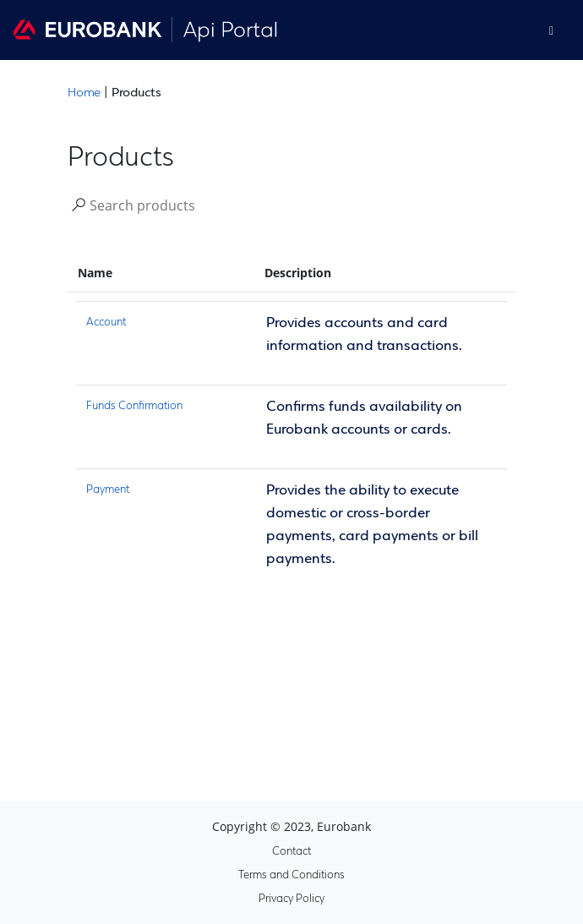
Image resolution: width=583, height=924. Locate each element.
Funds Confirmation (134, 406)
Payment (108, 490)
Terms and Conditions (291, 875)
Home (84, 93)
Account (106, 323)
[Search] (171, 205)
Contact (291, 852)
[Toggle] (551, 30)
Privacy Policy (291, 899)
